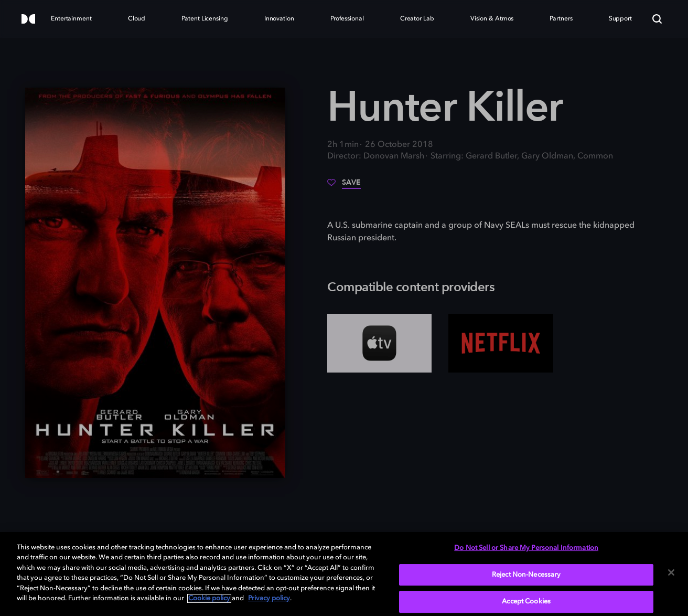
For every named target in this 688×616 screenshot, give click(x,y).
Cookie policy (209, 598)
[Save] (344, 186)
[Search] (657, 19)
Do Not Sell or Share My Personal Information (526, 548)
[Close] (671, 572)
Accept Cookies (526, 602)
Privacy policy (269, 598)
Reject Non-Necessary (526, 575)
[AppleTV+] (379, 343)
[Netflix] (501, 343)
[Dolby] (28, 20)
